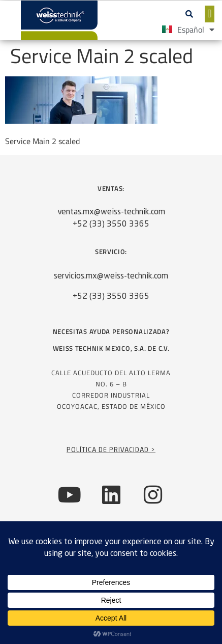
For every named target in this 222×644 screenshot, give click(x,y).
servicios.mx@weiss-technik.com (111, 276)
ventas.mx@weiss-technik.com (111, 212)
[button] (189, 14)
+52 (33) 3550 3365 (111, 225)
